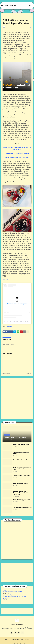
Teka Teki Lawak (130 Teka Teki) (22, 476)
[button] (2, 6)
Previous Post (7, 373)
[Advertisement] (17, 398)
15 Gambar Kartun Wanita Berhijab (22, 508)
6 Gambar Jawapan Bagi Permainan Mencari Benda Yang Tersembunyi (22, 493)
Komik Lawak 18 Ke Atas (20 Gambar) (17, 153)
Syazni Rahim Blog (7, 595)
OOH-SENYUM (10, 6)
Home (4, 17)
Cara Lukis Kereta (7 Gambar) (21, 483)
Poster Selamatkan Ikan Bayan (21, 460)
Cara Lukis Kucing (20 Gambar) (21, 500)
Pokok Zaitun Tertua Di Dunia (21, 444)
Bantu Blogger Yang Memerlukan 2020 (22, 469)
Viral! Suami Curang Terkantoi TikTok (21, 453)
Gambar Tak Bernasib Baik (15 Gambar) (17, 158)
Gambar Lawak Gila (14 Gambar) (15, 438)
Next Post (28, 373)
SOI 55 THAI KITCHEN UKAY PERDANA (12, 592)
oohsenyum (17, 640)
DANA (4, 590)
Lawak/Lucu (10, 17)
